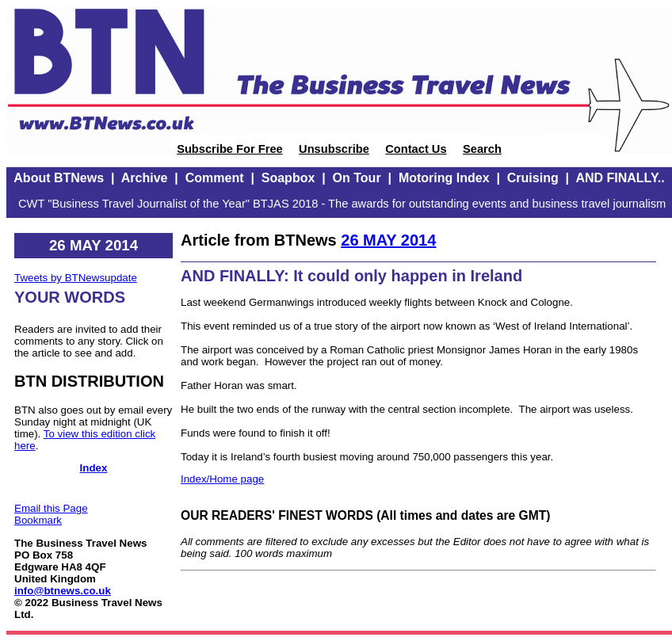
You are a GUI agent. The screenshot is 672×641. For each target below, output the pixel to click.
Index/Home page (222, 479)
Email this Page (51, 508)
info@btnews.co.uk (63, 591)
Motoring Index (444, 178)
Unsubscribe (334, 149)
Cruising (533, 178)
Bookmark (38, 520)
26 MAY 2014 (388, 240)
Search (482, 149)
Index (94, 468)
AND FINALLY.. (620, 178)
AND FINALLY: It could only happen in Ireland (351, 276)
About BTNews (59, 178)
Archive (145, 178)
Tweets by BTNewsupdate (76, 278)
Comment (215, 178)
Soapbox (288, 178)
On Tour (357, 178)
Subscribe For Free (230, 149)
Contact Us (416, 149)
